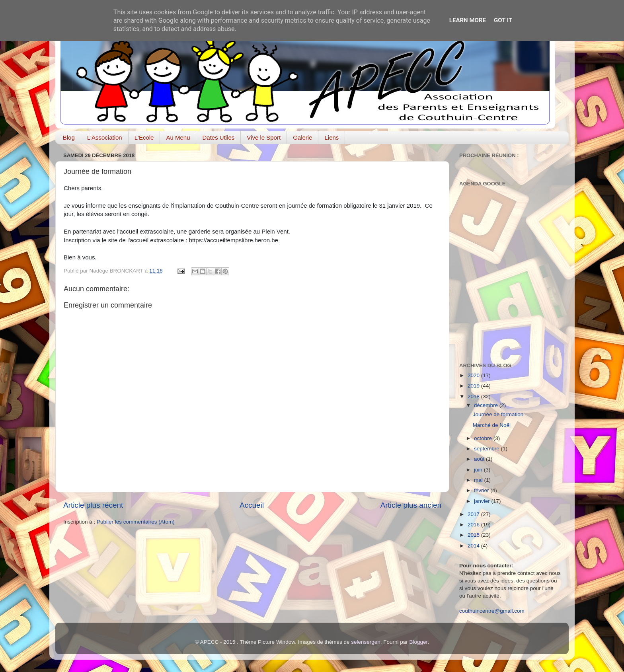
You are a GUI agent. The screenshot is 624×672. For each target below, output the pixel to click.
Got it (503, 20)
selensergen (366, 642)
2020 (474, 375)
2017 (474, 514)
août (480, 459)
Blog (69, 137)
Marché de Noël (492, 425)
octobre (484, 438)
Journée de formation (498, 414)
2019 (474, 386)
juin (479, 470)
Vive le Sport (264, 137)
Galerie (302, 137)
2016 (474, 525)
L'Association (105, 137)
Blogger (419, 642)
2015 (474, 535)
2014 (474, 546)
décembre (487, 405)
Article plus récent (93, 505)
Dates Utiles (218, 137)
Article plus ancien (411, 505)
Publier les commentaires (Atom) (136, 522)
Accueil (252, 505)
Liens (331, 137)
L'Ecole (144, 137)
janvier (483, 501)
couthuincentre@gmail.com (492, 611)
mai (479, 480)
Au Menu (178, 137)
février (482, 490)
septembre (487, 449)
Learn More (468, 20)
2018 (474, 396)
